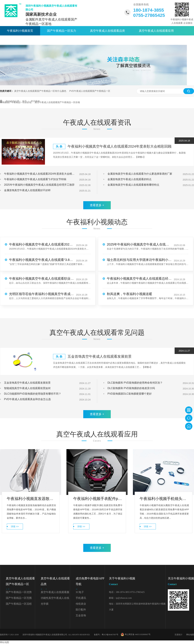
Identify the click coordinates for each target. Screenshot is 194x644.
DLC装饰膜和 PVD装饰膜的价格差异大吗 (131, 388)
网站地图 (190, 635)
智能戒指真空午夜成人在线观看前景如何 (27, 388)
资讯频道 (35, 101)
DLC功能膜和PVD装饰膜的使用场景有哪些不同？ (33, 394)
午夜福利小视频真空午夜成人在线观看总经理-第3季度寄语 (139, 279)
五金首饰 (81, 615)
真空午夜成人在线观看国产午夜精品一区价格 (57, 102)
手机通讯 (81, 598)
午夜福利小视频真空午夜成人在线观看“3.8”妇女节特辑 (35, 179)
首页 (25, 101)
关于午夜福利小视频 (63, 40)
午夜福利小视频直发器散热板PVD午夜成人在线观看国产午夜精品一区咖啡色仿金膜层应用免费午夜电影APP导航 (31, 499)
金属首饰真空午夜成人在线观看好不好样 (27, 190)
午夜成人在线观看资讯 (22, 40)
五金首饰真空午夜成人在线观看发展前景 (100, 356)
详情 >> (15, 526)
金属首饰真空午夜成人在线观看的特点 (129, 179)
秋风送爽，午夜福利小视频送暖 (129, 294)
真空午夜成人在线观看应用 (156, 31)
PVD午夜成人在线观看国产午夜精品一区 (90, 91)
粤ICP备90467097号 (110, 635)
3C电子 (80, 592)
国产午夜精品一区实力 (62, 31)
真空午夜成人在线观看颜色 (55, 593)
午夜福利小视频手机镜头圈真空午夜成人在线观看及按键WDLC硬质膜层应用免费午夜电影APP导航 (164, 499)
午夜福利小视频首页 (20, 31)
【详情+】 (140, 157)
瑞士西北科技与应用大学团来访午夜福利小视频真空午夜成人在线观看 (139, 260)
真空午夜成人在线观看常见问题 (97, 333)
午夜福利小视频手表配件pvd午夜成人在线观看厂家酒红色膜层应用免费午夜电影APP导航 (98, 499)
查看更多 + (97, 205)
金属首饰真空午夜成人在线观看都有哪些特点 (133, 185)
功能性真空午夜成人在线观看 (55, 599)
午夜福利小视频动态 (97, 222)
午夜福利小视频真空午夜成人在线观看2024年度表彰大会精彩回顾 (120, 146)
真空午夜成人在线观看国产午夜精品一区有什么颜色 (40, 91)
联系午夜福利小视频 (103, 40)
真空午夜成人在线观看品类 (108, 31)
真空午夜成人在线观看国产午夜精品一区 (20, 585)
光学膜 (45, 604)
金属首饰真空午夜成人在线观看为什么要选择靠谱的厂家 (140, 174)
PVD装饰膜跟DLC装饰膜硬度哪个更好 (130, 394)
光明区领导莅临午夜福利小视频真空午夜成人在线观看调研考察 (41, 294)
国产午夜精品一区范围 (19, 598)
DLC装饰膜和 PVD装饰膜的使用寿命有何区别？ (135, 383)
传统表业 (81, 604)
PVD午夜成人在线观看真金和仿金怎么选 (27, 399)
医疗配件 (81, 610)
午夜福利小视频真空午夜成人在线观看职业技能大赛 (41, 279)
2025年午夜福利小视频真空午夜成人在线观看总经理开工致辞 (39, 185)
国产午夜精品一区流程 (19, 604)
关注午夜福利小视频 (181, 582)
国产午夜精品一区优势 (19, 592)
